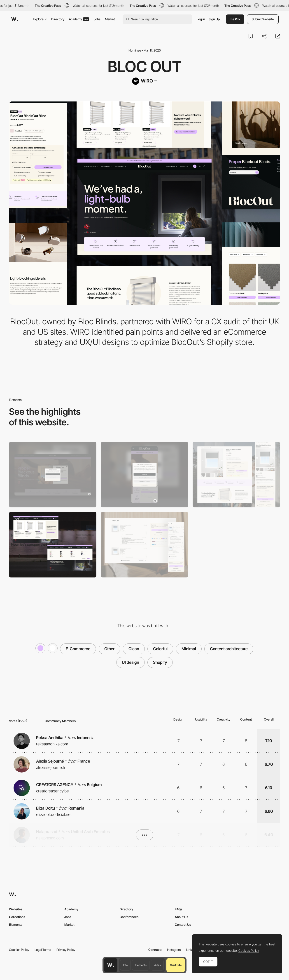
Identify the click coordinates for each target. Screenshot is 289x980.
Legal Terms (43, 950)
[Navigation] (53, 545)
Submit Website (263, 19)
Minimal (189, 649)
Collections (17, 917)
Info (125, 965)
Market (110, 19)
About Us (181, 917)
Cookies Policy (19, 950)
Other (109, 649)
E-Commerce (78, 649)
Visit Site (176, 965)
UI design (131, 662)
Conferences (129, 917)
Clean (134, 649)
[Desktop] (53, 475)
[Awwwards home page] (111, 965)
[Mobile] (145, 475)
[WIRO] (144, 81)
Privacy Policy (66, 950)
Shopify (160, 662)
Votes (157, 965)
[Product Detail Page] (236, 475)
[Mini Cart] (145, 545)
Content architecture (229, 649)
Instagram (174, 950)
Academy (79, 19)
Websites (16, 909)
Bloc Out (145, 66)
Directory (58, 19)
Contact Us (183, 925)
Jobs (97, 19)
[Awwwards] (15, 19)
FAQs (178, 909)
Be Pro (235, 19)
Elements (141, 965)
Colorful (160, 649)
